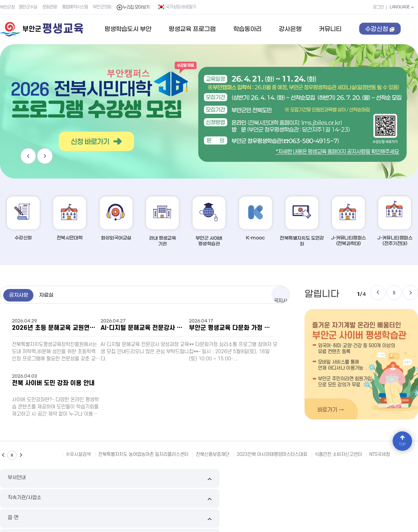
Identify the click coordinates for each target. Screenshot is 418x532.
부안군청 (7, 7)
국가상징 (255, 500)
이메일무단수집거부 (44, 500)
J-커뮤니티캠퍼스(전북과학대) (348, 222)
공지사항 (22, 296)
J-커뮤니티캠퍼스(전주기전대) (395, 222)
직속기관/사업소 (156, 479)
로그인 (376, 7)
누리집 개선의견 (198, 500)
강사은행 (290, 29)
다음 (50, 154)
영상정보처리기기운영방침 (128, 500)
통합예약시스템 (76, 7)
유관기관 (369, 479)
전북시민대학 (70, 219)
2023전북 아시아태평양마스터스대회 (272, 455)
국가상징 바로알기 (178, 7)
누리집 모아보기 (134, 7)
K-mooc (256, 219)
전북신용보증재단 (213, 455)
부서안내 (49, 479)
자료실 (58, 296)
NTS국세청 (380, 455)
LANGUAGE (401, 7)
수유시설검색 (78, 455)
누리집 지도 (10, 500)
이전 (30, 154)
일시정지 (390, 294)
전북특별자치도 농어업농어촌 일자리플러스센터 (143, 455)
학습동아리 (247, 29)
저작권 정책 (167, 500)
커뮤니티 (330, 29)
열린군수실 (29, 7)
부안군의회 (103, 7)
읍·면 (262, 479)
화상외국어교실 (116, 219)
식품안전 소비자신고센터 (338, 455)
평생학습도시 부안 (128, 29)
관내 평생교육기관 (162, 222)
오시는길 (276, 500)
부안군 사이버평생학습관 (209, 222)
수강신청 (380, 35)
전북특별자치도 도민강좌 (302, 222)
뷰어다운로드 (230, 500)
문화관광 (51, 7)
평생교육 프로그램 (192, 29)
